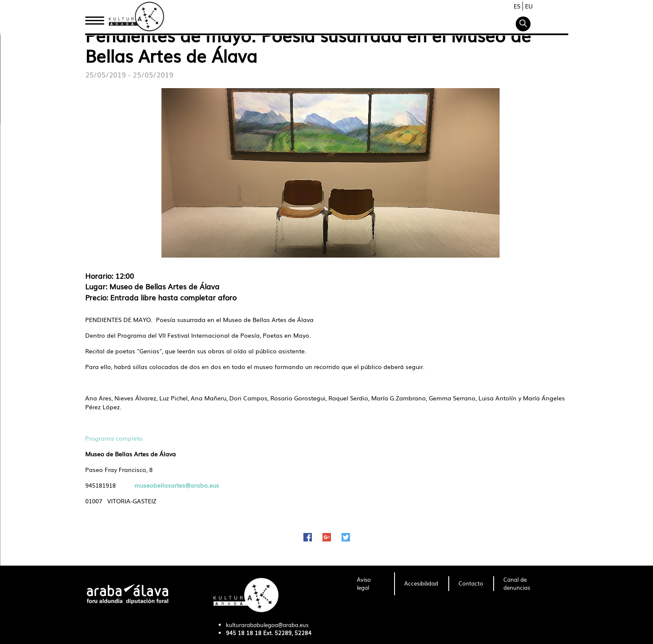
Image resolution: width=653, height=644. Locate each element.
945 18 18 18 (244, 633)
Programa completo (114, 438)
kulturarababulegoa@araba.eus (267, 625)
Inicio (94, 18)
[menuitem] (371, 584)
